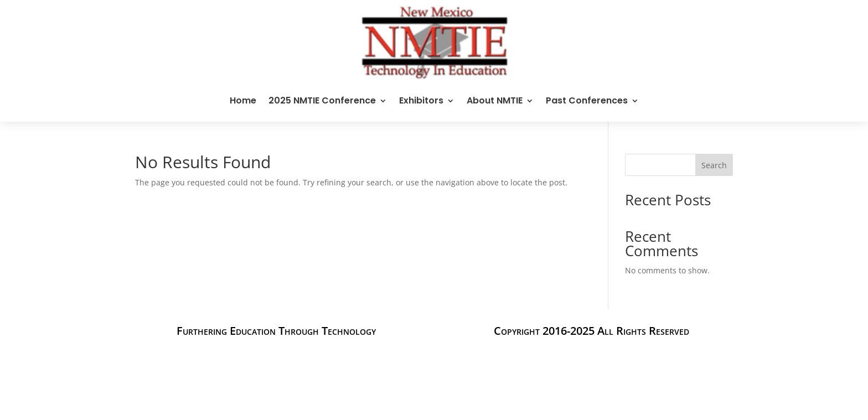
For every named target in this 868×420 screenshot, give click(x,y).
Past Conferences (587, 100)
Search (714, 165)
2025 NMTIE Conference (322, 100)
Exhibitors (421, 100)
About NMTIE (495, 100)
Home (243, 100)
